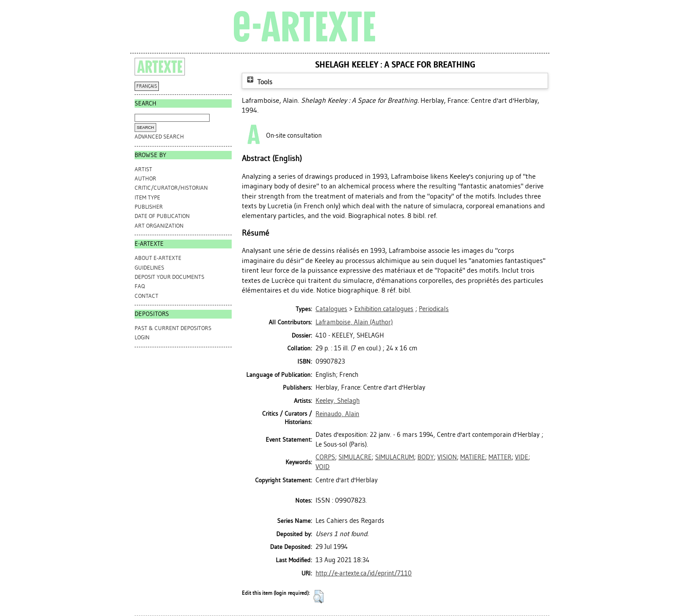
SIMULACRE (355, 457)
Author (145, 178)
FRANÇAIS (147, 86)
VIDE (522, 457)
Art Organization (159, 226)
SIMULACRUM (395, 457)
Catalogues (331, 309)
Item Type (147, 197)
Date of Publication (162, 216)
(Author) (354, 322)
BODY (426, 457)
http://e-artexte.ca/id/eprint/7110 (364, 573)
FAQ (140, 286)
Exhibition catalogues (384, 309)
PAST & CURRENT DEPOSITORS (173, 328)
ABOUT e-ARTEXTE (158, 258)
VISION (447, 457)
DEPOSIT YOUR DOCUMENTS (169, 277)
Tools (259, 82)
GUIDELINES (149, 268)
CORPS (325, 457)
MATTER (500, 457)
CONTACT (147, 296)
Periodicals (434, 309)
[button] (318, 597)
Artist (143, 169)
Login (142, 337)
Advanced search (159, 137)
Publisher (149, 207)
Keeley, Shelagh (338, 401)
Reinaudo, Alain (337, 414)
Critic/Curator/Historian (171, 188)
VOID (323, 467)
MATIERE (473, 457)
